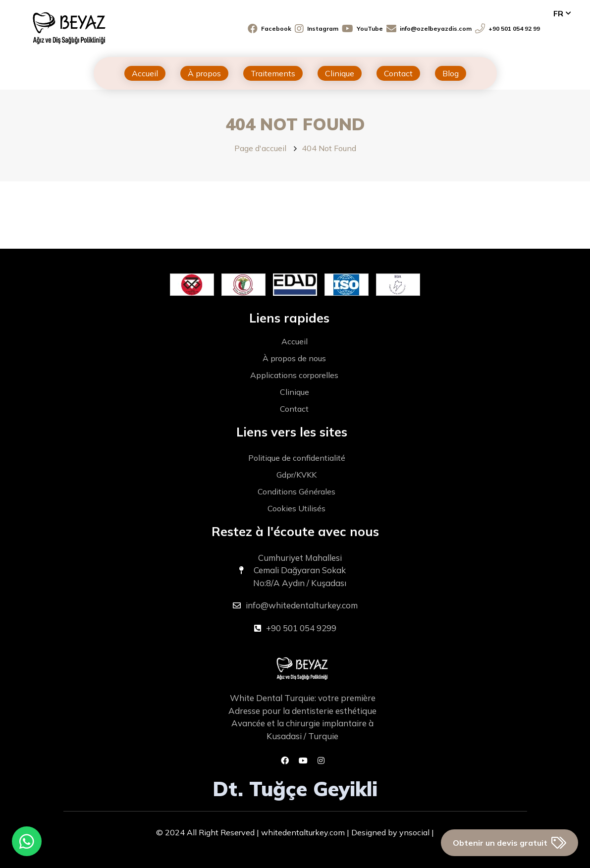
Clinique (340, 73)
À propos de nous (294, 358)
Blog (451, 73)
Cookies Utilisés (296, 508)
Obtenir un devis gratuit (510, 843)
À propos (204, 73)
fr (558, 13)
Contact (398, 73)
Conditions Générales (296, 491)
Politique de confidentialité (297, 458)
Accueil (145, 73)
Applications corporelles (294, 375)
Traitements (273, 73)
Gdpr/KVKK (296, 475)
